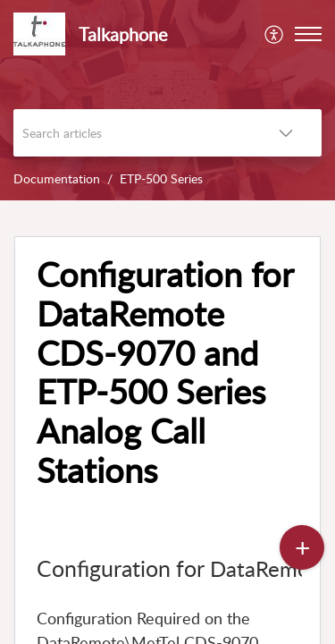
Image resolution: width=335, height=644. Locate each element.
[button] (275, 34)
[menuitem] (275, 34)
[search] (132, 133)
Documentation (57, 178)
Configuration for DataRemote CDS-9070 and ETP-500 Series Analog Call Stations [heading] (165, 373)
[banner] (167, 100)
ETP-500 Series (161, 178)
